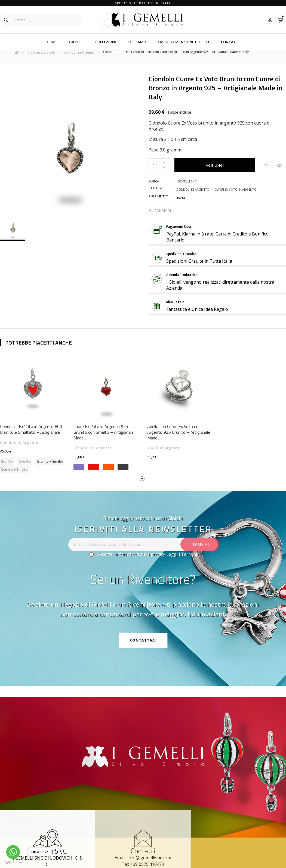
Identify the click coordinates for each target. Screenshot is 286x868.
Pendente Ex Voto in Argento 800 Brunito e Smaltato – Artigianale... (31, 438)
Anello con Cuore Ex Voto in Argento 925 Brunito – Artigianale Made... (179, 441)
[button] (143, 649)
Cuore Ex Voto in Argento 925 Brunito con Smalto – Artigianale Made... (104, 441)
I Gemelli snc (186, 190)
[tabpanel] (106, 421)
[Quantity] (159, 173)
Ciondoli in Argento (193, 198)
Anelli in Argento (164, 457)
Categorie (157, 196)
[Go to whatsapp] (13, 852)
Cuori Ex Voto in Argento (236, 198)
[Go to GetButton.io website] (13, 862)
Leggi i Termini (182, 563)
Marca (154, 190)
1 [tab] (143, 488)
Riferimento (158, 205)
